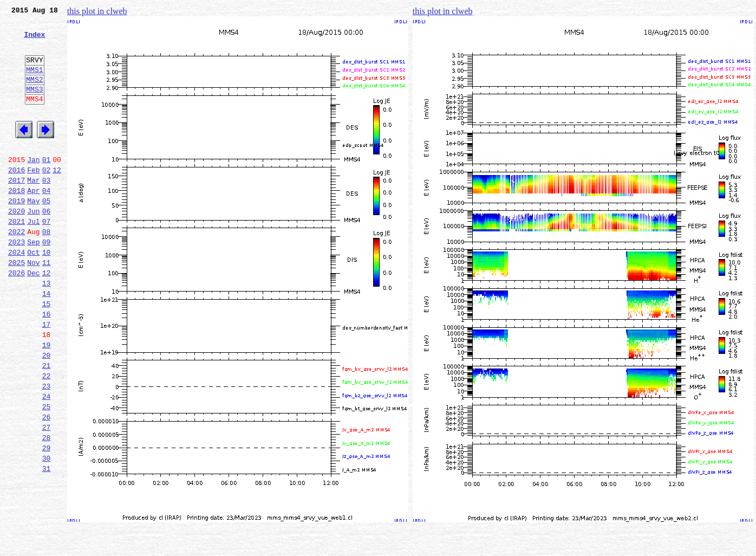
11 (47, 305)
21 (47, 424)
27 (47, 495)
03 (47, 209)
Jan (33, 185)
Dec (33, 316)
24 (47, 460)
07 (47, 257)
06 (47, 245)
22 (47, 436)
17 (47, 376)
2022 (17, 269)
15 (47, 352)
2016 (17, 197)
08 (47, 269)
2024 (17, 293)
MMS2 (34, 94)
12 (57, 197)
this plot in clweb (97, 11)
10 (47, 293)
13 (47, 328)
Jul (33, 257)
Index (34, 41)
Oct (33, 293)
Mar (33, 209)
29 (47, 519)
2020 (17, 245)
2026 (17, 316)
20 (47, 412)
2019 (17, 233)
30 (47, 531)
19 (47, 400)
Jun (33, 245)
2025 (17, 305)
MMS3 (34, 105)
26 (47, 483)
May (33, 233)
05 (47, 233)
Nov (33, 305)
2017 (17, 209)
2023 (17, 281)
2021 (17, 257)
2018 (17, 221)
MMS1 (34, 82)
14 (47, 340)
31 (47, 543)
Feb (33, 197)
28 (47, 507)
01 (47, 185)
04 (47, 221)
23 (47, 448)
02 (47, 197)
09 (47, 281)
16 (47, 364)
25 (47, 471)
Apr (33, 221)
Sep (33, 281)
